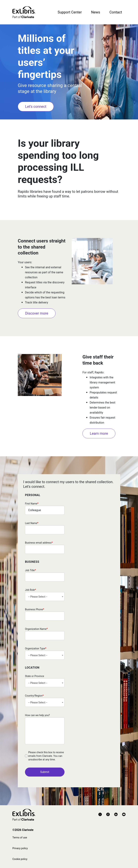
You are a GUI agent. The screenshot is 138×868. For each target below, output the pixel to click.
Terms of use (20, 838)
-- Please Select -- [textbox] (38, 597)
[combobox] (45, 596)
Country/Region (34, 696)
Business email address (39, 543)
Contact (116, 12)
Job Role (30, 590)
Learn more (99, 433)
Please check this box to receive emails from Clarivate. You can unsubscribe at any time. (46, 756)
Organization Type (36, 648)
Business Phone (34, 609)
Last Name (32, 523)
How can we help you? (37, 715)
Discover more (37, 313)
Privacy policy (20, 848)
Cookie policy (20, 859)
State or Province (34, 676)
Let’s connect (36, 107)
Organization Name (36, 629)
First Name (32, 504)
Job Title (30, 570)
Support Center (70, 12)
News (96, 12)
